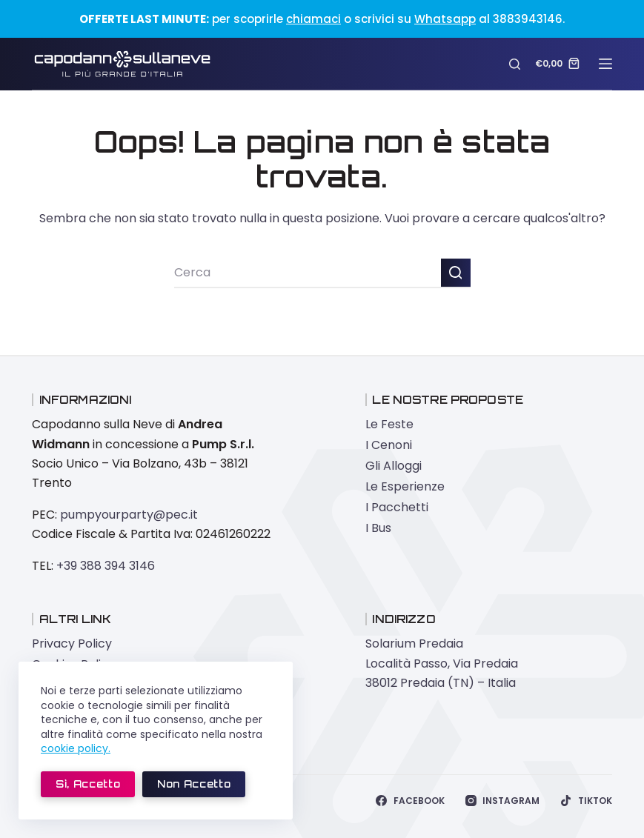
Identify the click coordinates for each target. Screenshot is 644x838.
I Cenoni (389, 445)
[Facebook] (410, 801)
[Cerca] (515, 64)
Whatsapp (445, 19)
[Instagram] (502, 801)
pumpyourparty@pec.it (129, 515)
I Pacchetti (397, 507)
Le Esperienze (405, 486)
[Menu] (605, 64)
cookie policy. (76, 748)
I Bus (378, 528)
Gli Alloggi (394, 466)
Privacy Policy (72, 644)
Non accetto (194, 784)
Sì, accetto (88, 784)
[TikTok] (586, 801)
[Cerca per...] (308, 273)
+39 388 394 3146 (106, 566)
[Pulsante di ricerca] (456, 273)
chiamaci (313, 19)
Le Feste (389, 424)
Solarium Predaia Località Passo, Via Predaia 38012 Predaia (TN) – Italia (442, 663)
